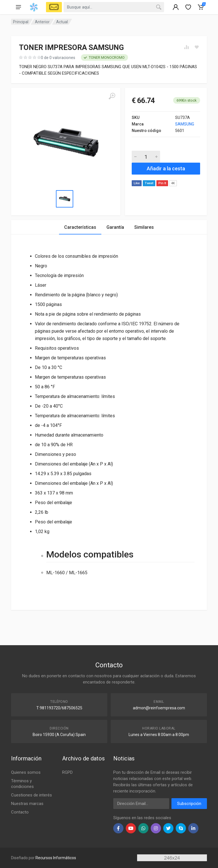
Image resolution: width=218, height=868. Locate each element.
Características (80, 227)
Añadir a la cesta (166, 168)
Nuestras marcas (27, 804)
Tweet (149, 183)
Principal (21, 22)
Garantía (115, 227)
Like (137, 183)
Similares (144, 227)
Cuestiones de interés (32, 795)
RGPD (67, 772)
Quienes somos (26, 772)
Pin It (162, 183)
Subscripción (189, 804)
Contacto (20, 812)
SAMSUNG (185, 124)
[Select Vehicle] (54, 7)
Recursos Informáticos (56, 858)
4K (173, 183)
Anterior (42, 22)
